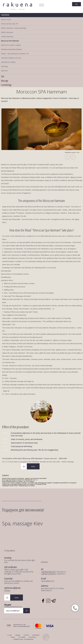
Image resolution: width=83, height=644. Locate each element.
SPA (3, 76)
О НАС (10, 635)
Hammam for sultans (8, 62)
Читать (7, 590)
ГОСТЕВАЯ (22, 637)
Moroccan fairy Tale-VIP (10, 24)
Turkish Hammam (7, 37)
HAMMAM (5, 15)
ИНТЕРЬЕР (36, 635)
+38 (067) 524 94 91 (48, 574)
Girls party (5, 66)
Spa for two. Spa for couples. (11, 45)
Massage (5, 81)
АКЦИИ (18, 635)
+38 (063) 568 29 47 (48, 572)
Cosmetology (6, 85)
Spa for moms (6, 19)
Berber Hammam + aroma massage (14, 28)
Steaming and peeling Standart (11, 49)
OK (27, 611)
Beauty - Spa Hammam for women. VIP (15, 54)
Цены (13, 637)
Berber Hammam (7, 32)
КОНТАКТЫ (33, 637)
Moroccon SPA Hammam (10, 41)
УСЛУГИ (26, 635)
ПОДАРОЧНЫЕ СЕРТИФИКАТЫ (24, 639)
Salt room (4, 71)
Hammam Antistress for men (11, 58)
